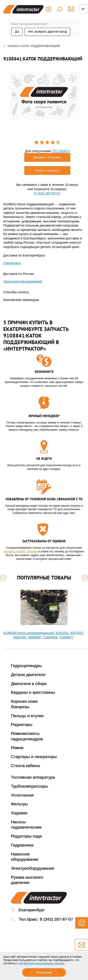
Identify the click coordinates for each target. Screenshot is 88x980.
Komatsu (9, 551)
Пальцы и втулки (27, 716)
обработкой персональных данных (41, 963)
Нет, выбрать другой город (47, 32)
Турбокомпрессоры (29, 786)
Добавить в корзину (47, 157)
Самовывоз (12, 263)
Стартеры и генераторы (34, 757)
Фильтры (19, 804)
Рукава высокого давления (27, 880)
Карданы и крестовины (33, 692)
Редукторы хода (26, 836)
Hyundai (32, 551)
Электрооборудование (33, 868)
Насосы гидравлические (26, 825)
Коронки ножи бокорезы (24, 704)
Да (17, 32)
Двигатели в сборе (29, 684)
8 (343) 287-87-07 (47, 193)
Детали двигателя (28, 675)
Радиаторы (22, 724)
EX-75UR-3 (61, 151)
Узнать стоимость (47, 170)
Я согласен (44, 972)
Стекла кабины (26, 766)
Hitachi (21, 551)
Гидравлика (22, 845)
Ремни (17, 748)
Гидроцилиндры (26, 666)
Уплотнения (22, 795)
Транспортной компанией (23, 281)
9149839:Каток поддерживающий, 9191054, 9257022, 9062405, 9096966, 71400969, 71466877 (44, 635)
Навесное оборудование (25, 857)
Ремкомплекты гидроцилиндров (27, 736)
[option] (44, 96)
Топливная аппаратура (33, 777)
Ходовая (19, 813)
